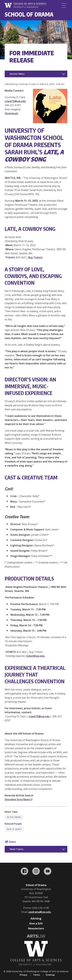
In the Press (14, 817)
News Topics (16, 849)
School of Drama (29, 14)
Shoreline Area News (19, 799)
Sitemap (50, 975)
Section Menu (17, 74)
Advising (36, 918)
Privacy (24, 975)
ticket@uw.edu (35, 656)
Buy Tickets (35, 257)
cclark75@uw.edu (15, 101)
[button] (50, 122)
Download (11, 113)
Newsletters (36, 928)
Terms (36, 975)
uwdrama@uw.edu (40, 912)
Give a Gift (36, 923)
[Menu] (64, 5)
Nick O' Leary (14, 829)
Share (11, 842)
